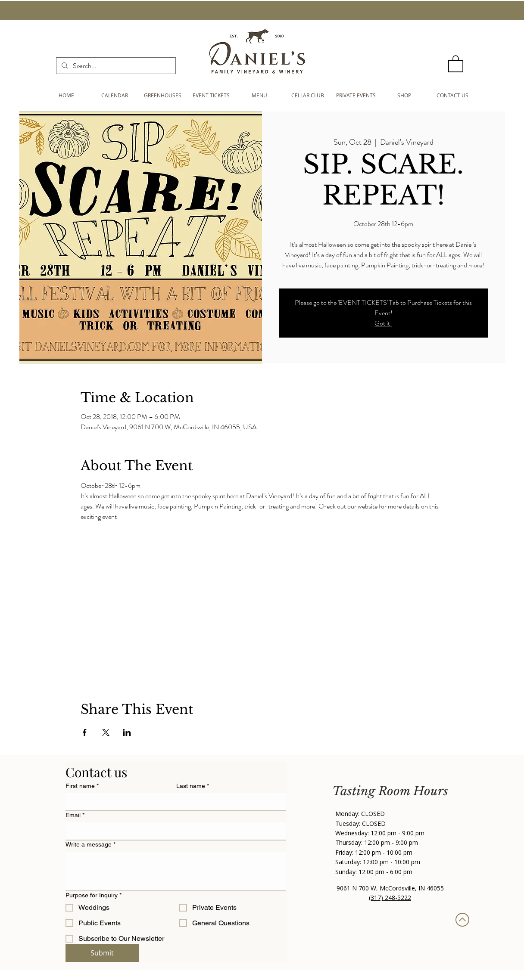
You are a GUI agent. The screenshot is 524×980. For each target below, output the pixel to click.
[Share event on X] (106, 732)
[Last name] (229, 802)
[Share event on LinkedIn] (127, 732)
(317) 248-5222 (390, 898)
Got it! (383, 323)
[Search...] (115, 66)
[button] (456, 63)
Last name (193, 786)
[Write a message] (176, 871)
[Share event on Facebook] (85, 732)
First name (82, 786)
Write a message (90, 845)
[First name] (118, 802)
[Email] (173, 831)
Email (75, 815)
